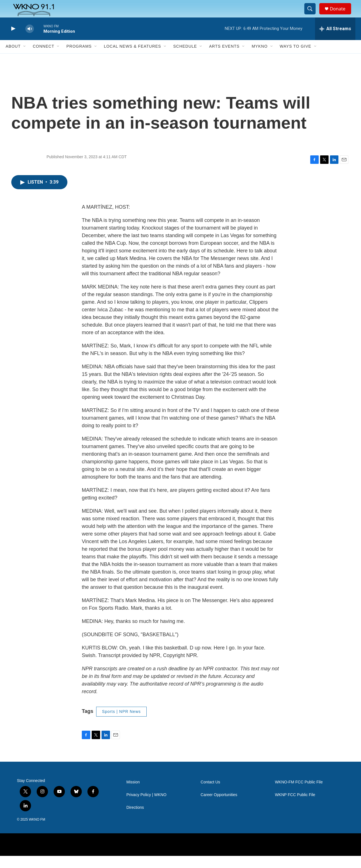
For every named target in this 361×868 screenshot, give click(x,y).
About (13, 59)
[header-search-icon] (312, 15)
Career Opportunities (219, 807)
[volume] (30, 41)
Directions (135, 820)
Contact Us (210, 794)
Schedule (185, 59)
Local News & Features (132, 59)
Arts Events (224, 59)
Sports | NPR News (121, 724)
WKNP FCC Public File (295, 807)
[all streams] (335, 41)
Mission (133, 794)
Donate (341, 15)
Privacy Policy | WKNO (146, 807)
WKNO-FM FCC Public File (299, 794)
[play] (13, 41)
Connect (43, 59)
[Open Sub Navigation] (25, 59)
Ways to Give (296, 59)
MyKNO (259, 59)
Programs (79, 59)
